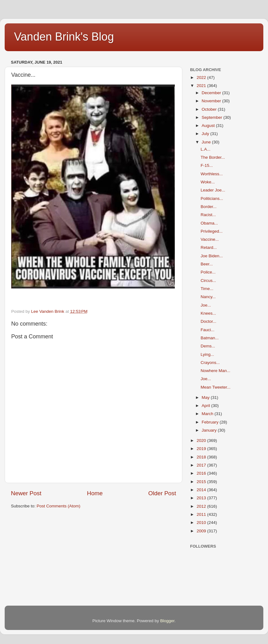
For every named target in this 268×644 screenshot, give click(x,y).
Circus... (208, 281)
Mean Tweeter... (216, 387)
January (210, 430)
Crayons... (210, 363)
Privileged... (212, 231)
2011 (202, 514)
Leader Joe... (213, 190)
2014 (202, 490)
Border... (209, 207)
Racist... (208, 215)
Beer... (207, 264)
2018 (202, 457)
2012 (202, 506)
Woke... (208, 182)
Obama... (209, 223)
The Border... (213, 157)
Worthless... (212, 174)
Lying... (207, 354)
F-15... (207, 165)
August (209, 126)
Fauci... (208, 330)
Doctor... (208, 321)
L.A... (206, 149)
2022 (202, 77)
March (208, 414)
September (213, 117)
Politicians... (212, 199)
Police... (208, 272)
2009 (202, 531)
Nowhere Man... (215, 371)
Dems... (208, 346)
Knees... (208, 313)
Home (95, 493)
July (206, 134)
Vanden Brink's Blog (64, 37)
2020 (202, 441)
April (206, 406)
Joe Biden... (212, 256)
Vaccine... (210, 239)
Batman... (210, 338)
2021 (202, 86)
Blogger (167, 621)
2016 (202, 473)
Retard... (209, 247)
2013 (202, 498)
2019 (202, 449)
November (212, 101)
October (210, 109)
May (206, 397)
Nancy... (208, 297)
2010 (202, 523)
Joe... (206, 305)
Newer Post (26, 493)
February (211, 422)
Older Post (162, 493)
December (212, 93)
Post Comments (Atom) (59, 506)
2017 (202, 465)
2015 (202, 482)
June (207, 142)
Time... (207, 289)
